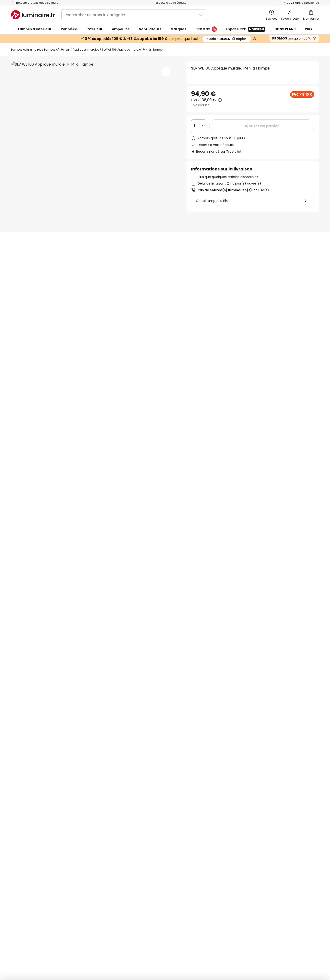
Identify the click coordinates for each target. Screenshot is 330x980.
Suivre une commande (31, 780)
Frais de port (23, 804)
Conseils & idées (154, 836)
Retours (18, 812)
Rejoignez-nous (129, 812)
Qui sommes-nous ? (133, 772)
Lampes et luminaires (26, 50)
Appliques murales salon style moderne (47, 510)
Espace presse (129, 828)
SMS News (124, 788)
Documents (154, 326)
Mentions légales (235, 796)
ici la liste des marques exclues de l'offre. (202, 733)
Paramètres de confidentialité (82, 942)
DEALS (227, 39)
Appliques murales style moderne (173, 510)
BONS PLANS (285, 29)
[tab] (21, 326)
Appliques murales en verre (112, 510)
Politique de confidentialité (204, 727)
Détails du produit (65, 326)
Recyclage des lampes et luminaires (244, 942)
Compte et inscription (31, 828)
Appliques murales (86, 50)
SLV (237, 230)
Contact (19, 788)
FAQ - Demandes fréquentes (37, 772)
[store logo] (33, 15)
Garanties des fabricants (34, 796)
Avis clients (114, 326)
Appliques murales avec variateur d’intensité (247, 510)
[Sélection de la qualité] (199, 126)
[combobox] (134, 15)
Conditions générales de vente (247, 772)
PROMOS (206, 29)
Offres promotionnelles (137, 804)
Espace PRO (246, 29)
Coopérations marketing (138, 796)
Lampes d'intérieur (57, 50)
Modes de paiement (29, 820)
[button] (166, 72)
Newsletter (125, 780)
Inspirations (126, 836)
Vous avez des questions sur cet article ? (287, 286)
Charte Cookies (233, 788)
